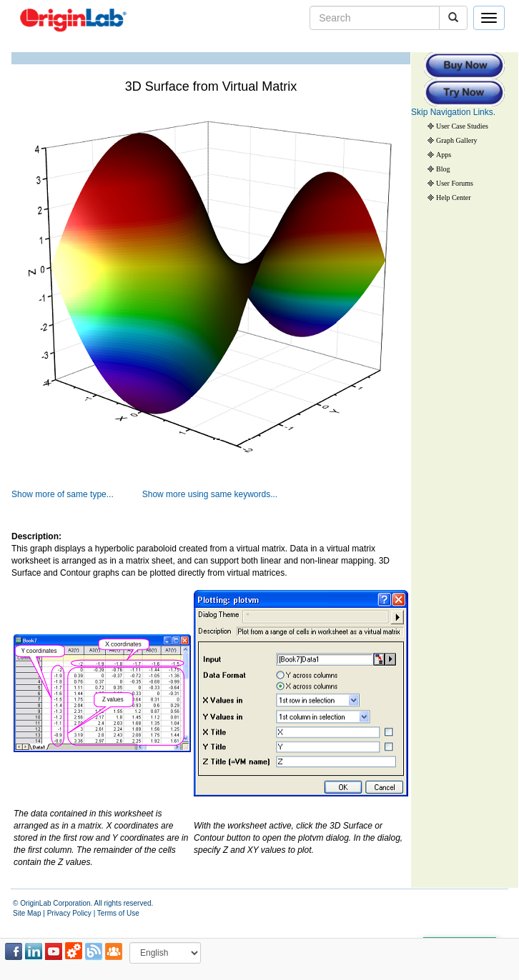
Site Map (27, 913)
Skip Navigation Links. (453, 112)
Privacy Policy (69, 913)
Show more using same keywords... (210, 494)
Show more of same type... (63, 494)
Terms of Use (118, 913)
